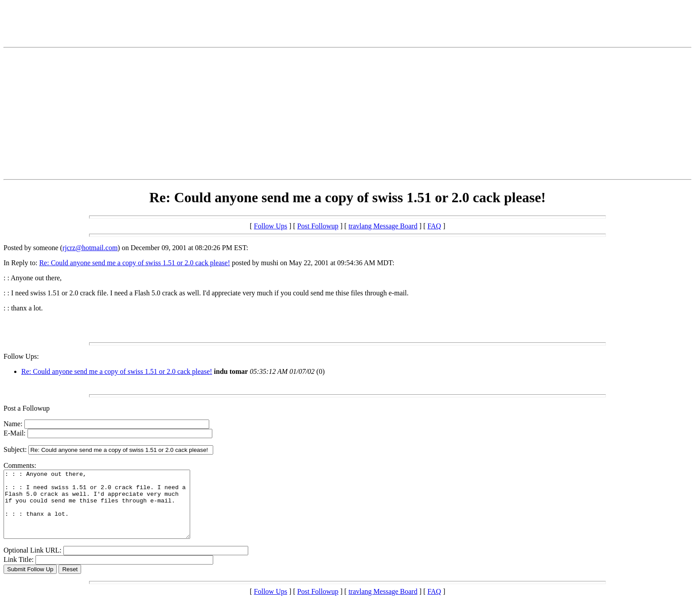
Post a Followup (27, 408)
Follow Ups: (21, 356)
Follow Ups (271, 226)
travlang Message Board (383, 226)
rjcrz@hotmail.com (90, 248)
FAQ (434, 226)
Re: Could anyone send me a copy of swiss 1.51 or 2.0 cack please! (135, 263)
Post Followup (318, 226)
